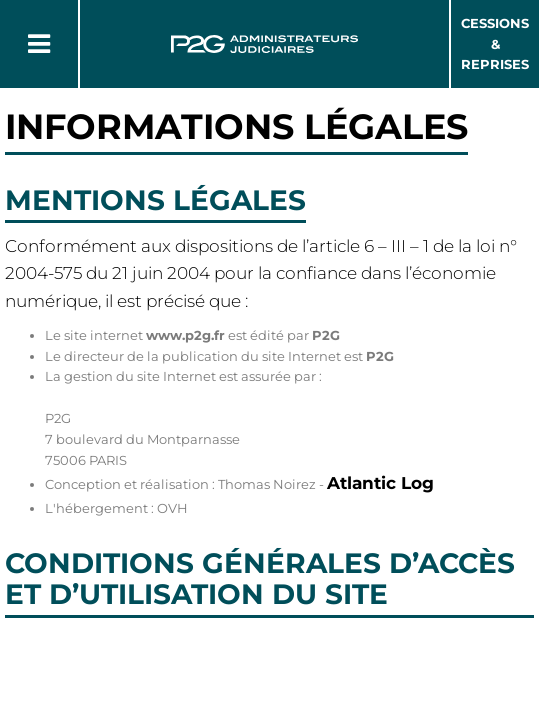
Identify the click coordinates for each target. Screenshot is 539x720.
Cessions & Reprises (495, 44)
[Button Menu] (39, 44)
